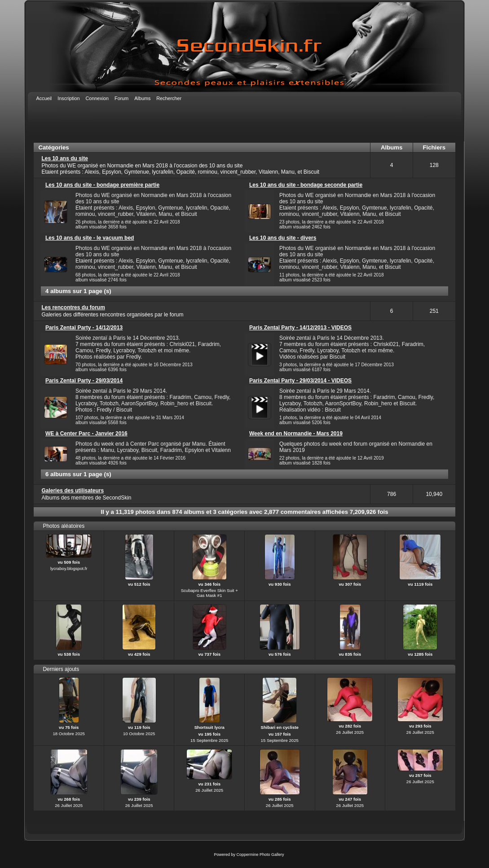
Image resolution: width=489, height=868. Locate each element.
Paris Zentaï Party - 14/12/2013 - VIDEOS (300, 328)
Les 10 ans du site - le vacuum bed (90, 238)
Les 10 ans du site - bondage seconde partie (306, 185)
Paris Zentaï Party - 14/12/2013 (84, 328)
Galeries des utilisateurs (73, 491)
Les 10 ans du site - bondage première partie (102, 185)
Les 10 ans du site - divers (283, 238)
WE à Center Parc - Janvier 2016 (86, 434)
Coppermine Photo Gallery (260, 855)
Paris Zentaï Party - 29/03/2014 (84, 381)
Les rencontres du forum (73, 307)
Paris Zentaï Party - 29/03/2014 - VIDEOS (300, 381)
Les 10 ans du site (64, 158)
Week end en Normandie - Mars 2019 (296, 434)
